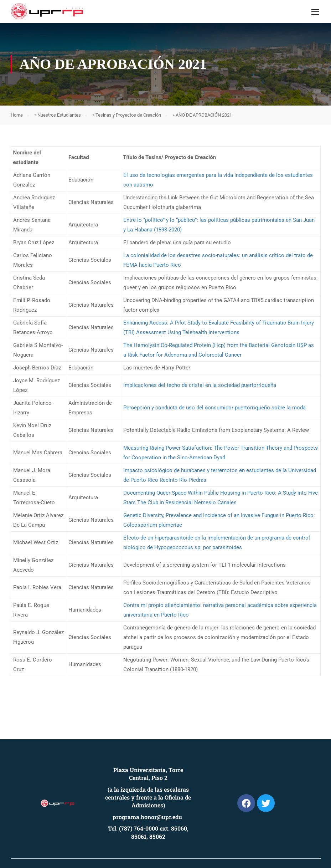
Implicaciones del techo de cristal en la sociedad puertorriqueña (200, 385)
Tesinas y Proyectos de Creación (128, 115)
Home (17, 115)
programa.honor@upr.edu (147, 817)
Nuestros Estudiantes (59, 115)
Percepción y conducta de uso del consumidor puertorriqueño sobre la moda (214, 408)
